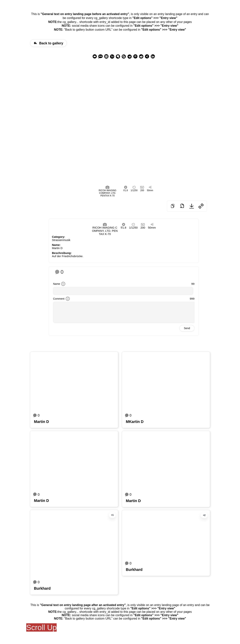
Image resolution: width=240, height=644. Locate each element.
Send (187, 328)
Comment (59, 299)
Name (57, 284)
